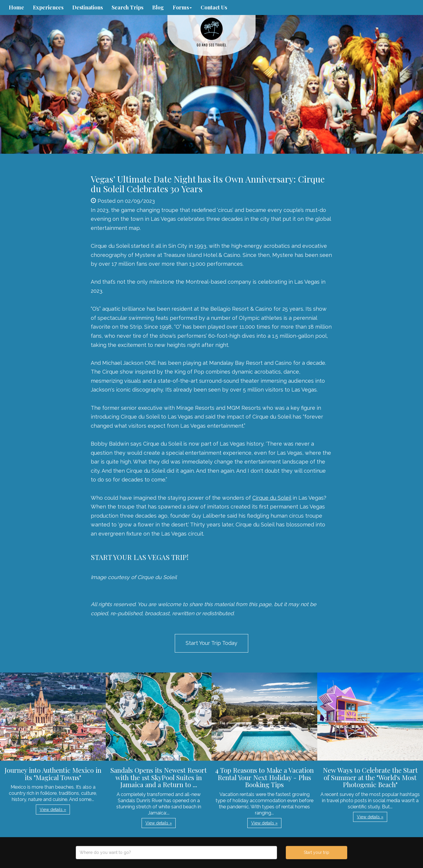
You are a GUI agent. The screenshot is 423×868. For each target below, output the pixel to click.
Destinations (88, 7)
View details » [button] (53, 810)
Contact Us (214, 7)
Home (16, 7)
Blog (158, 7)
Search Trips (127, 7)
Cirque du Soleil (272, 498)
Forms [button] (182, 7)
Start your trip (317, 852)
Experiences (48, 7)
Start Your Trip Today (211, 643)
